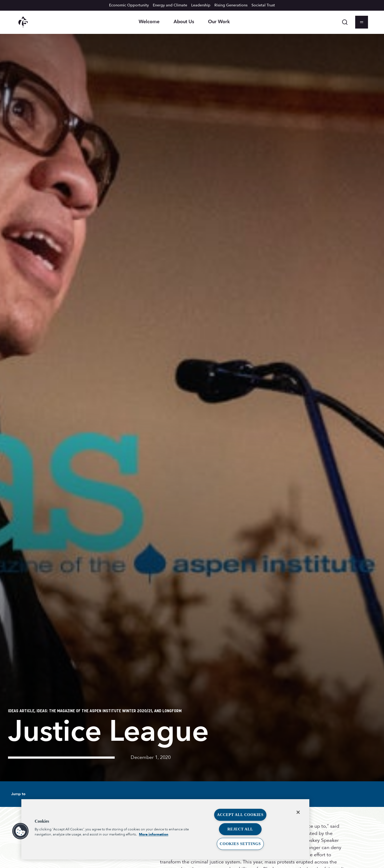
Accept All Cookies (240, 815)
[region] (165, 829)
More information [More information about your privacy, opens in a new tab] (154, 834)
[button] (21, 831)
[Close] (298, 812)
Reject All (240, 829)
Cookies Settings (240, 844)
